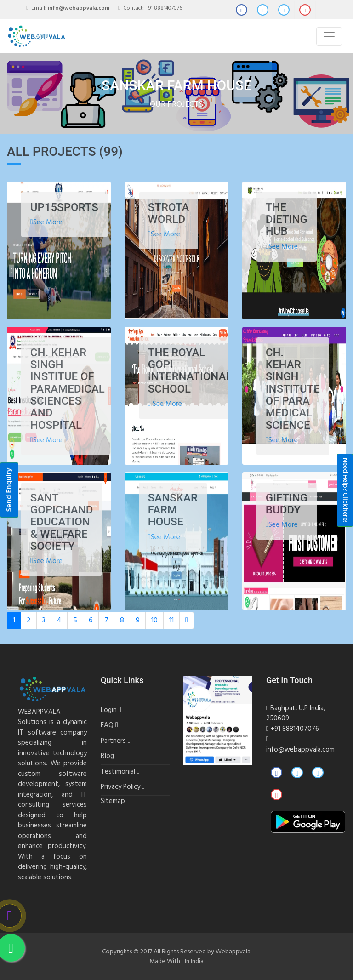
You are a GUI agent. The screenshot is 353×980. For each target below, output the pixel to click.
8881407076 (301, 729)
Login (109, 710)
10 (154, 621)
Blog (107, 756)
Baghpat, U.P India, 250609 (296, 714)
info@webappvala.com (300, 750)
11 (171, 621)
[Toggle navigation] (329, 36)
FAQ (107, 726)
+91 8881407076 (164, 8)
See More (46, 222)
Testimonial (118, 772)
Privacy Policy (120, 787)
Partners (113, 741)
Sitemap (113, 801)
